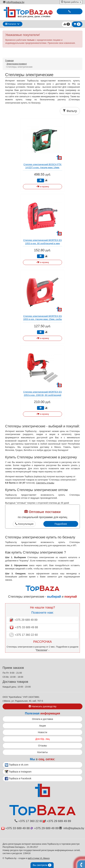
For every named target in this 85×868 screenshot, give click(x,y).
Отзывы (42, 746)
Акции (42, 726)
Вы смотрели (42, 865)
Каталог (11, 24)
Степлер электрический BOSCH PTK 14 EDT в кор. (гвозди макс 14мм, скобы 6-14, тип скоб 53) (42, 168)
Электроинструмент (17, 64)
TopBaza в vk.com (17, 765)
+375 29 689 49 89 (23, 620)
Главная (9, 61)
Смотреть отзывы (45, 483)
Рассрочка (42, 650)
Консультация (24, 524)
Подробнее (61, 524)
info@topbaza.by (14, 2)
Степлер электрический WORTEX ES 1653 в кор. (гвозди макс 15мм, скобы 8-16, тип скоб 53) (42, 319)
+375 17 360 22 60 (23, 635)
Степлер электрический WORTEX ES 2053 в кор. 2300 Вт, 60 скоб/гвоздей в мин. (43, 395)
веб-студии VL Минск (39, 858)
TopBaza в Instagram (18, 772)
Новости (42, 732)
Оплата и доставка (42, 719)
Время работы (71, 2)
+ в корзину (42, 187)
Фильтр (70, 111)
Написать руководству (42, 706)
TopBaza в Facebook (18, 779)
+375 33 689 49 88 (23, 627)
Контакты (42, 752)
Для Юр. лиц (43, 739)
